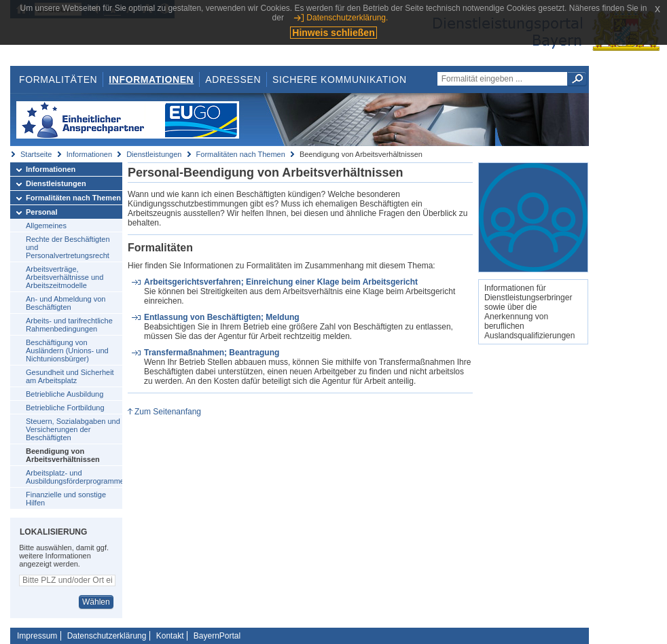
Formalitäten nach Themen (241, 154)
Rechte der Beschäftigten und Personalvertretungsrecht (68, 247)
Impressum (37, 636)
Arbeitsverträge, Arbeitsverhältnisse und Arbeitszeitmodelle (65, 277)
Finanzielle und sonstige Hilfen (66, 499)
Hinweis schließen (333, 33)
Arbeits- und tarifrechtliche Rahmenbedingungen (69, 325)
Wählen (96, 602)
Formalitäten (58, 79)
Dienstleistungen (154, 154)
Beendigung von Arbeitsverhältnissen (63, 455)
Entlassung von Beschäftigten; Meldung (222, 317)
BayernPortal (217, 636)
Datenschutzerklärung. (347, 18)
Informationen (151, 79)
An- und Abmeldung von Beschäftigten (66, 303)
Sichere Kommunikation (340, 79)
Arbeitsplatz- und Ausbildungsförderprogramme (74, 477)
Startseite (36, 154)
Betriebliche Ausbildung (65, 394)
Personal (41, 212)
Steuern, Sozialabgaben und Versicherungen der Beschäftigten (73, 429)
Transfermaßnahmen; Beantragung (212, 353)
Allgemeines (46, 226)
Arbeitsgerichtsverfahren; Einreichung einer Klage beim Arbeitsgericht (281, 282)
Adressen (233, 79)
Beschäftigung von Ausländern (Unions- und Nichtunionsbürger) (67, 351)
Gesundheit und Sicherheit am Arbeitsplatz (70, 376)
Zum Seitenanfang (168, 412)
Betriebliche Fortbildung (65, 408)
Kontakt (170, 636)
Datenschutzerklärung (107, 636)
